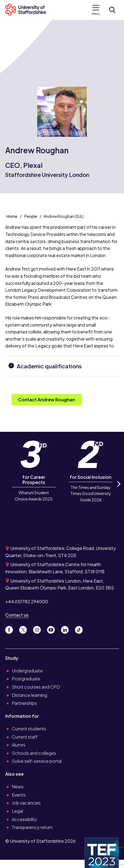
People (31, 216)
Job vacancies (26, 803)
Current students (29, 729)
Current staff (25, 737)
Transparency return (32, 827)
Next (118, 489)
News (18, 787)
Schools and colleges (34, 753)
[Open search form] (112, 10)
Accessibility (24, 819)
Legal (17, 811)
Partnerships (24, 703)
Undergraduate (27, 671)
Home (12, 216)
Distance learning (29, 695)
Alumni (18, 745)
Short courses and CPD (36, 687)
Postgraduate (26, 679)
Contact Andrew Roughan (47, 400)
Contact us (17, 615)
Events (19, 795)
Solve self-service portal (37, 761)
